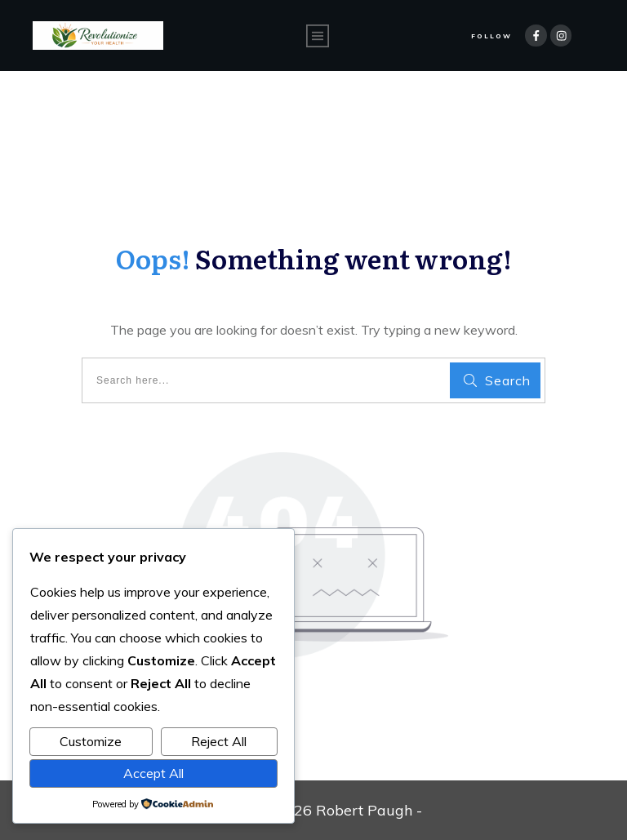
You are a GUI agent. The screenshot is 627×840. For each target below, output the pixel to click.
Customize (91, 741)
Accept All (153, 773)
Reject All (219, 741)
